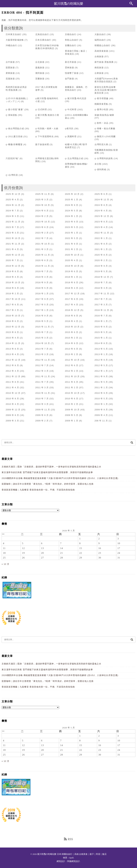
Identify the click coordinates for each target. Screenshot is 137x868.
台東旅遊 (99, 73)
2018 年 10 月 (13, 282)
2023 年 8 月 (101, 222)
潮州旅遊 (40, 73)
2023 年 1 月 (72, 233)
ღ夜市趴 (69, 129)
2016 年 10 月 (13, 316)
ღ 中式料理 (71, 109)
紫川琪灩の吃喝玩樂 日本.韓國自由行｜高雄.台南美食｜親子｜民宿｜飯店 (72, 854)
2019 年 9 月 (101, 266)
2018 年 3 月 (101, 288)
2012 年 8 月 (12, 365)
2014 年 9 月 (72, 343)
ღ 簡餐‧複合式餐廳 (105, 129)
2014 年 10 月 (43, 343)
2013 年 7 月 (42, 349)
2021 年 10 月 (43, 244)
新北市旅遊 (71, 62)
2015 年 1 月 (101, 338)
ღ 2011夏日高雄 (14, 136)
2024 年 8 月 (101, 205)
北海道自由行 (42, 34)
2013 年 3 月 (42, 354)
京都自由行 (71, 34)
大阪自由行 (100, 34)
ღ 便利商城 (100, 169)
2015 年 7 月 (42, 332)
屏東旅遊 (10, 73)
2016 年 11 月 (102, 310)
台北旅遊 (40, 62)
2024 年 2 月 (42, 216)
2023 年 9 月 (72, 222)
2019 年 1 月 (72, 277)
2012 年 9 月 (101, 360)
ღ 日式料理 (41, 109)
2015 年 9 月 (101, 327)
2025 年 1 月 (72, 200)
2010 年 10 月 (72, 393)
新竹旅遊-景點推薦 (104, 62)
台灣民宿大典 (101, 144)
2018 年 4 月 (72, 288)
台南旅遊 (99, 56)
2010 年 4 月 (12, 404)
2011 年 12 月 (13, 376)
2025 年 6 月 (101, 194)
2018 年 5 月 (42, 288)
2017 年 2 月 (12, 310)
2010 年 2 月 (72, 404)
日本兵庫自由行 (43, 40)
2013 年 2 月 (72, 354)
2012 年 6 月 (72, 365)
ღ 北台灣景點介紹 (74, 158)
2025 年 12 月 (13, 194)
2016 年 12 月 (72, 310)
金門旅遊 (69, 79)
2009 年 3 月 (12, 421)
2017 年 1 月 (42, 310)
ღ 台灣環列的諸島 (104, 158)
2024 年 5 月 (72, 211)
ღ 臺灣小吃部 (101, 109)
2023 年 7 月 (12, 227)
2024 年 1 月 (72, 216)
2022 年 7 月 (42, 238)
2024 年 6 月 (42, 211)
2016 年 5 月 (42, 321)
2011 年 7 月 (42, 382)
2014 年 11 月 (13, 343)
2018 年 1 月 (42, 294)
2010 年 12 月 (13, 393)
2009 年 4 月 (101, 415)
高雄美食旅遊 (101, 51)
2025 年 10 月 (72, 194)
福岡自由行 (100, 40)
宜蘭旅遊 (40, 79)
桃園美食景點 (101, 104)
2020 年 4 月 (72, 260)
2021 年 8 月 (101, 244)
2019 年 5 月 (101, 271)
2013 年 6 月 (72, 349)
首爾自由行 (71, 45)
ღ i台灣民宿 (12, 175)
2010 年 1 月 (101, 404)
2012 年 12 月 (13, 360)
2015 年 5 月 (101, 332)
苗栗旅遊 (10, 68)
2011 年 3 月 (42, 388)
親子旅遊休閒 (42, 144)
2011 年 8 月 (12, 382)
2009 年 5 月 (72, 415)
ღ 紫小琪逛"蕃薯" (15, 109)
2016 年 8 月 (72, 316)
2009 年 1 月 (72, 421)
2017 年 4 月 (72, 305)
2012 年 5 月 (101, 365)
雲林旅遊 (69, 68)
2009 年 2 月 (42, 421)
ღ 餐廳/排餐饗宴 (14, 144)
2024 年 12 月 (102, 200)
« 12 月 (5, 564)
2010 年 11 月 (43, 393)
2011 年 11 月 (43, 376)
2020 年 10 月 (72, 255)
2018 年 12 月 (102, 277)
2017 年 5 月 (42, 305)
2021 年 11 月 (13, 244)
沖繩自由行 (11, 45)
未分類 (98, 164)
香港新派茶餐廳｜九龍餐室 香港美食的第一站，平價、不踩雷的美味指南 (38, 490)
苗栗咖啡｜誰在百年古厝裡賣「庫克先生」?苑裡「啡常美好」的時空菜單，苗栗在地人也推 (48, 484)
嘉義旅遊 (40, 68)
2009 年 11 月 (43, 410)
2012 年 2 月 (72, 371)
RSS (68, 839)
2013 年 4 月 (12, 354)
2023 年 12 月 (102, 216)
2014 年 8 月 (101, 343)
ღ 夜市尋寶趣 (101, 98)
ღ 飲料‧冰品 (101, 123)
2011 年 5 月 (101, 382)
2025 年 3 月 (42, 200)
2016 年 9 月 (42, 316)
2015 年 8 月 (12, 332)
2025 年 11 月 (43, 194)
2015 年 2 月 (72, 338)
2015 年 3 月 (42, 338)
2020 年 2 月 (101, 260)
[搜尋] (132, 442)
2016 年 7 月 (101, 316)
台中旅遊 (10, 62)
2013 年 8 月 (12, 349)
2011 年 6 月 (72, 382)
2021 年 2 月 (72, 249)
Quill (72, 858)
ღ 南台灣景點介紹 (15, 129)
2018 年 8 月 (72, 282)
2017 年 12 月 (72, 294)
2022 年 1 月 (101, 238)
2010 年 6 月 (72, 399)
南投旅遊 (99, 68)
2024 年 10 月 (43, 205)
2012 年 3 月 (42, 371)
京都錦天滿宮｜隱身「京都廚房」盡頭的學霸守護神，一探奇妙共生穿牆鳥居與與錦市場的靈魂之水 (51, 467)
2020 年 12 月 (13, 255)
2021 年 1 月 (101, 249)
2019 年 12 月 (13, 266)
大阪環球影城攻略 (15, 40)
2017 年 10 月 (13, 299)
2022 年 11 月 (102, 233)
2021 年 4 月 (12, 249)
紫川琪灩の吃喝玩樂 (68, 4)
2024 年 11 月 (13, 205)
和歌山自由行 (72, 40)
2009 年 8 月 (12, 415)
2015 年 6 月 (72, 332)
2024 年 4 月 (101, 211)
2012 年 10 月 (72, 360)
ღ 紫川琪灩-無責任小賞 (47, 115)
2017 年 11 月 (102, 294)
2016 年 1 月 (101, 321)
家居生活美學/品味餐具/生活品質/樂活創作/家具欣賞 (106, 90)
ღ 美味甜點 (11, 115)
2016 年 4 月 (72, 321)
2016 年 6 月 (12, 321)
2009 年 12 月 (13, 410)
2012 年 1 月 (101, 371)
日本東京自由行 (14, 34)
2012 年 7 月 (42, 365)
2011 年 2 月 (72, 388)
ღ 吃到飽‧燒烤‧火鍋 (47, 129)
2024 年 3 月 (12, 216)
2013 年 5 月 (101, 349)
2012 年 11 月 (43, 360)
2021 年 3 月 (42, 249)
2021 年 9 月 (72, 244)
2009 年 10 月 (72, 410)
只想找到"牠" (12, 158)
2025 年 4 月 (12, 200)
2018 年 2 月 (12, 294)
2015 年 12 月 (13, 327)
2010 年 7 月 (42, 399)
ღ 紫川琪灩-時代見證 (76, 98)
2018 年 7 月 (101, 282)
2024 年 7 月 (12, 211)
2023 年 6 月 (42, 227)
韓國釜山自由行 (102, 45)
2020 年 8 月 (101, 255)
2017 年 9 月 (42, 299)
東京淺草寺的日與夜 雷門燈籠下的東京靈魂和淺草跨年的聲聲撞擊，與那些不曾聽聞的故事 (47, 472)
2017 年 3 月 (101, 305)
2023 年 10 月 (43, 222)
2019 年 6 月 (72, 271)
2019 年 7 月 (42, 271)
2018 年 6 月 (12, 288)
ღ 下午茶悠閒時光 (45, 136)
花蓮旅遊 (10, 79)
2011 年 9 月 (101, 376)
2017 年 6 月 (12, 305)
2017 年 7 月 (101, 299)
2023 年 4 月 (101, 227)
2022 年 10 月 (13, 238)
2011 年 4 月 (12, 388)
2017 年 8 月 (72, 299)
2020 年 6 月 (42, 260)
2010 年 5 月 (101, 399)
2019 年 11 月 (43, 266)
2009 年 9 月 (101, 410)
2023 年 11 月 (13, 222)
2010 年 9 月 (101, 393)
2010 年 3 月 (42, 404)
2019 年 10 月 (72, 266)
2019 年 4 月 (12, 277)
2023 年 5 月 (72, 227)
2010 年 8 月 (12, 399)
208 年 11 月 (101, 421)
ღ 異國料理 (71, 136)
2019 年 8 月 (12, 271)
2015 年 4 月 (12, 338)
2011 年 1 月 (101, 388)
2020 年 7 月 (12, 260)
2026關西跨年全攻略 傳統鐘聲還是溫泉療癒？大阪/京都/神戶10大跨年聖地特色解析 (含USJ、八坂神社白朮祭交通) (60, 478)
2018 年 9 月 (42, 282)
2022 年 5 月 (72, 238)
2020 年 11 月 (43, 255)
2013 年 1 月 (101, 354)
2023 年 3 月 (12, 233)
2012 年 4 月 (12, 371)
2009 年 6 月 (42, 415)
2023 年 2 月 (42, 233)
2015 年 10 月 (72, 327)
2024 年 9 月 (72, 205)
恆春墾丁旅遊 (72, 73)
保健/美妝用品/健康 (104, 115)
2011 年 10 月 (72, 376)
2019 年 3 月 (42, 277)
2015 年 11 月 (43, 327)
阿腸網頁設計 (74, 861)
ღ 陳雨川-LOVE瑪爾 (105, 136)
